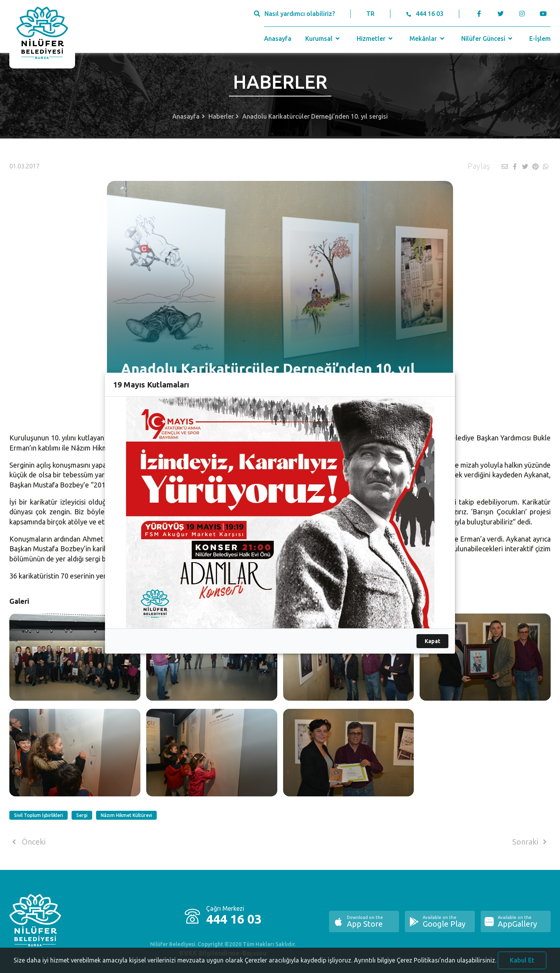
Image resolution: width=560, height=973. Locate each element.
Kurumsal (323, 39)
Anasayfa (278, 39)
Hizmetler (375, 39)
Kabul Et (522, 964)
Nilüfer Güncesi (488, 39)
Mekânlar (428, 39)
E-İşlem (540, 39)
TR (370, 14)
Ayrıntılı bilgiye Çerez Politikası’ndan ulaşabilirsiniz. (425, 964)
